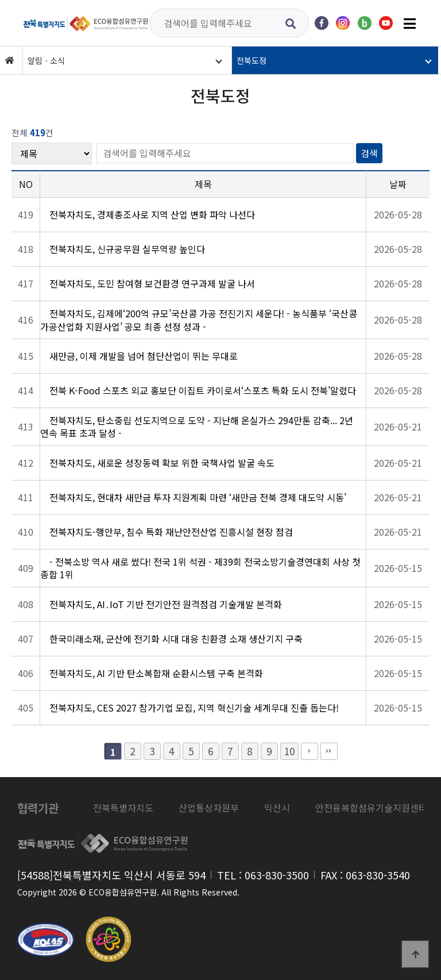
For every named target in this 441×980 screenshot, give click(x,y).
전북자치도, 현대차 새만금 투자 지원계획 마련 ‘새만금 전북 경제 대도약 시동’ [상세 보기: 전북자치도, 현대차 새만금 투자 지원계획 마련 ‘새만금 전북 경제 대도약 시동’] (198, 497)
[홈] (10, 60)
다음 (310, 751)
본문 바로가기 (0, 0)
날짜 (398, 184)
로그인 (46, 908)
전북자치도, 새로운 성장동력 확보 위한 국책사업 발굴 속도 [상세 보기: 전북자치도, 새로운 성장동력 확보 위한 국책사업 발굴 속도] (162, 463)
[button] (126, 60)
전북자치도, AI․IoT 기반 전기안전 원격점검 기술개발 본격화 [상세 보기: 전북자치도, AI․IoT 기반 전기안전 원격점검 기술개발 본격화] (166, 604)
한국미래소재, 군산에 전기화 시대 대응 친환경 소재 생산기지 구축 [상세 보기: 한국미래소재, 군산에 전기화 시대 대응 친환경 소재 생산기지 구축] (176, 639)
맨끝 (329, 751)
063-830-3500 (277, 875)
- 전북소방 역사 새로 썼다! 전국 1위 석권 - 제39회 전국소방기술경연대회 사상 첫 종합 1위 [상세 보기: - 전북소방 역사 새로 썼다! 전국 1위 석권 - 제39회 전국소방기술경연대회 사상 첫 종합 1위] (200, 568)
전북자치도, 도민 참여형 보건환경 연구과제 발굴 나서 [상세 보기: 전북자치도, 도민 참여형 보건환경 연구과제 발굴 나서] (152, 283)
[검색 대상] (52, 153)
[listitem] (123, 808)
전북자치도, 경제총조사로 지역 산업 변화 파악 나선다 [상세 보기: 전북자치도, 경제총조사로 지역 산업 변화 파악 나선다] (152, 214)
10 (289, 751)
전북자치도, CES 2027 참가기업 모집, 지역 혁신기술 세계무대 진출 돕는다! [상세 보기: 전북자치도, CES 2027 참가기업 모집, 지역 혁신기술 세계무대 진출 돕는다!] (194, 708)
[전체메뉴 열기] (409, 23)
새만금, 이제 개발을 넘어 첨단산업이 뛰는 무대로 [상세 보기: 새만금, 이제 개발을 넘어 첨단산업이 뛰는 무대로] (144, 356)
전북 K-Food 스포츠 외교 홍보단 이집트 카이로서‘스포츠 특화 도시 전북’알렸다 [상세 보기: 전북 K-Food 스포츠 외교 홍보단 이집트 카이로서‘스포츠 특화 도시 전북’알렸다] (203, 390)
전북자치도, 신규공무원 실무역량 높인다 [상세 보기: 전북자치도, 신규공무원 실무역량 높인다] (127, 249)
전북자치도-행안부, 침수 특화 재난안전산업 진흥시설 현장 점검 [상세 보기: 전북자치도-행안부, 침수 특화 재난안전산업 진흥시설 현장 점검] (171, 532)
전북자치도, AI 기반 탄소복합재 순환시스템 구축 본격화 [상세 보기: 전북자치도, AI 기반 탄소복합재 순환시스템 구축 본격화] (156, 673)
